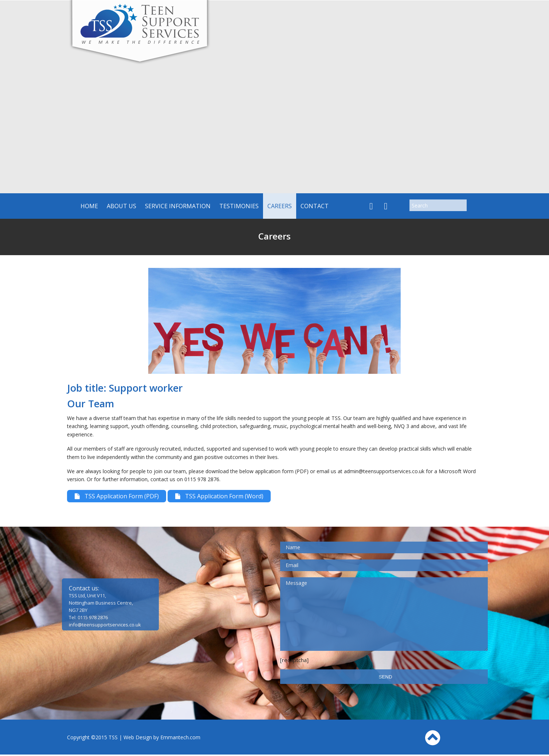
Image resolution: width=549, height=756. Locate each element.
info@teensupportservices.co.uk (105, 626)
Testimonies (239, 206)
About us (121, 206)
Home (89, 206)
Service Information (178, 206)
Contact (315, 206)
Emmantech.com (180, 739)
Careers (280, 206)
